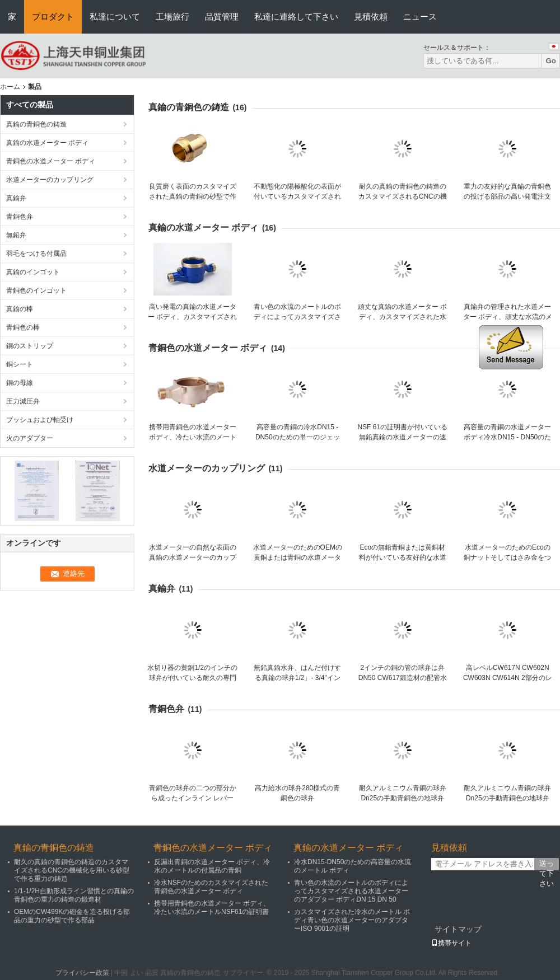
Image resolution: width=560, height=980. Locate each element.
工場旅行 (172, 17)
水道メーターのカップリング (50, 180)
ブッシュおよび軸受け (40, 420)
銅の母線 (20, 383)
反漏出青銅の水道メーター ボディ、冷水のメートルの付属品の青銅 (212, 866)
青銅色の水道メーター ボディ (51, 161)
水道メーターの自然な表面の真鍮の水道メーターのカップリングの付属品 (193, 557)
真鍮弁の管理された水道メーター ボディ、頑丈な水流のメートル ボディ (508, 317)
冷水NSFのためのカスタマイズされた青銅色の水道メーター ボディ (211, 887)
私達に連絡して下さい (296, 17)
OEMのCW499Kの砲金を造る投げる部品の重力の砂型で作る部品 (72, 916)
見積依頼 (371, 17)
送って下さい (547, 865)
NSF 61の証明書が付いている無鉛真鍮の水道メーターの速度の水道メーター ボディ (402, 437)
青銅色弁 (20, 217)
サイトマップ (458, 929)
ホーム (10, 87)
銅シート (20, 364)
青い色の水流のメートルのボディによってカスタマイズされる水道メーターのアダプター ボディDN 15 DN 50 (351, 891)
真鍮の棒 (20, 309)
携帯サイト (451, 943)
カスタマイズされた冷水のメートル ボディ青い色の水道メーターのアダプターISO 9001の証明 (352, 920)
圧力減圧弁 (23, 401)
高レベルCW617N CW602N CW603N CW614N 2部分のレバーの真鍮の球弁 (508, 678)
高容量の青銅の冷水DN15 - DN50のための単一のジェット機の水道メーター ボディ (298, 437)
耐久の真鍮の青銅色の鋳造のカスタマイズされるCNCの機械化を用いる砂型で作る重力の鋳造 (72, 870)
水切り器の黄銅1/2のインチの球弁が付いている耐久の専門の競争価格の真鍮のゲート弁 (192, 678)
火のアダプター (30, 438)
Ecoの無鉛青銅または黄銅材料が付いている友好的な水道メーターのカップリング (403, 557)
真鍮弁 (16, 198)
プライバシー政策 (82, 973)
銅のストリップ (30, 346)
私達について (115, 17)
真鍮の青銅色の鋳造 (36, 124)
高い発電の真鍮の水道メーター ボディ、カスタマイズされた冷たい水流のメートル (192, 317)
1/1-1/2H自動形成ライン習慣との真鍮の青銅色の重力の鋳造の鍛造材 (74, 895)
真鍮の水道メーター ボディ (47, 143)
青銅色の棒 (23, 327)
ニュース (420, 17)
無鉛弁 (16, 235)
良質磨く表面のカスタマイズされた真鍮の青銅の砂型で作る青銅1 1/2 (193, 196)
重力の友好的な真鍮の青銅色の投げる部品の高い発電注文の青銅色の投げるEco (507, 196)
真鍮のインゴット (33, 272)
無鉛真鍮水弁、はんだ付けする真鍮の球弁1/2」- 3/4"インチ (297, 678)
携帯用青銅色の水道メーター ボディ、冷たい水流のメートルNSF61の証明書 (193, 437)
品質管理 (222, 17)
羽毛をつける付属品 (36, 254)
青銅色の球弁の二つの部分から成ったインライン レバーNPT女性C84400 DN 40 (193, 798)
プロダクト (53, 17)
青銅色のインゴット (36, 290)
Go (551, 61)
